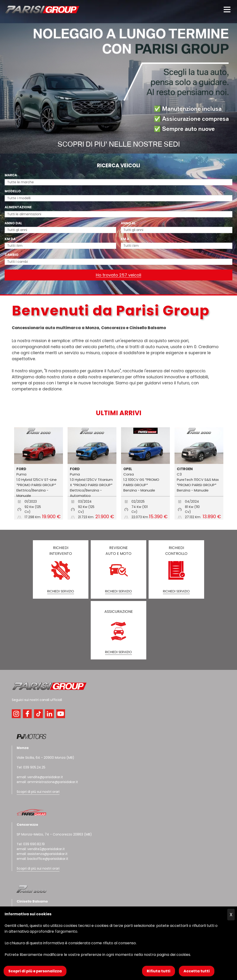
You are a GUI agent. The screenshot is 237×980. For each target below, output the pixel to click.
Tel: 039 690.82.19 (31, 844)
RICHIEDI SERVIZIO (61, 591)
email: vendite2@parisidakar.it (41, 849)
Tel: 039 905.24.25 (31, 767)
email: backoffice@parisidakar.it (42, 859)
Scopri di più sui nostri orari (38, 792)
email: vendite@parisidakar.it (40, 777)
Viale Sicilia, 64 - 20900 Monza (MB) (45, 758)
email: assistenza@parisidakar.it (42, 854)
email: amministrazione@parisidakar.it (47, 782)
